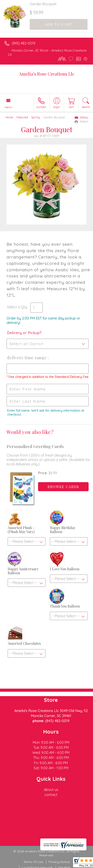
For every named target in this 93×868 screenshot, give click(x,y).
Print (82, 122)
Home (9, 117)
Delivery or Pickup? (24, 333)
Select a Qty (17, 307)
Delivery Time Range (27, 358)
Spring (36, 117)
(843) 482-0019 (24, 43)
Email (81, 117)
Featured (22, 117)
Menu (8, 107)
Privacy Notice (59, 862)
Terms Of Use (33, 862)
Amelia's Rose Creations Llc (47, 74)
